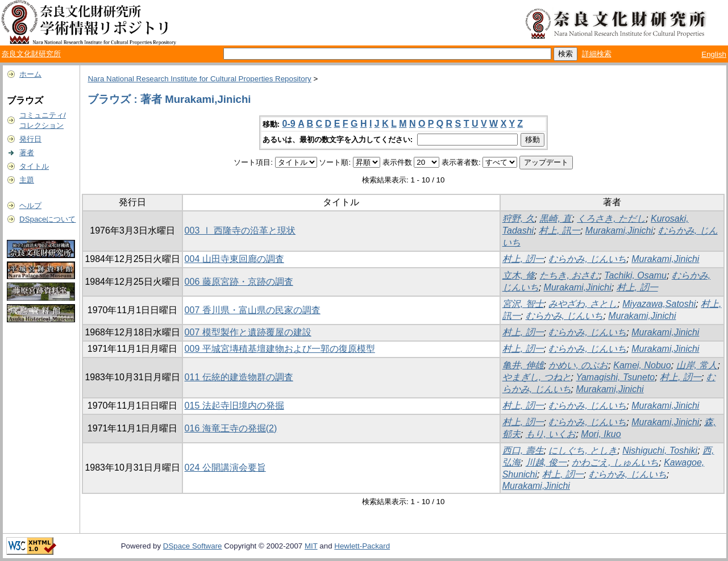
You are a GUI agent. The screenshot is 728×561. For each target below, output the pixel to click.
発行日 (30, 139)
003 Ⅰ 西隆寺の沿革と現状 (240, 230)
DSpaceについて (47, 219)
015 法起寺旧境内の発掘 (234, 406)
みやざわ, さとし (583, 304)
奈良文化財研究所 (31, 54)
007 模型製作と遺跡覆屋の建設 (248, 332)
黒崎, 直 (556, 219)
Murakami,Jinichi (619, 230)
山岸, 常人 (697, 365)
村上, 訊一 (559, 230)
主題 (27, 180)
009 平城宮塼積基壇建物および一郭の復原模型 (280, 349)
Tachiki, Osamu (635, 275)
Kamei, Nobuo (642, 365)
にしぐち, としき (583, 450)
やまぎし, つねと (537, 377)
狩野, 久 (519, 219)
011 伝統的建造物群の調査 (239, 377)
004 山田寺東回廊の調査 (234, 259)
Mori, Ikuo (601, 434)
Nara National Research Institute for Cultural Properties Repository (199, 79)
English (714, 54)
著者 (27, 153)
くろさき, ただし (611, 219)
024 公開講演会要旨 (225, 467)
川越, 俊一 (546, 462)
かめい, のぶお (578, 365)
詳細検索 (597, 54)
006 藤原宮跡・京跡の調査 (239, 282)
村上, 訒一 (523, 259)
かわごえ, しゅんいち (615, 462)
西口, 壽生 (523, 450)
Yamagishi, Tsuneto (615, 377)
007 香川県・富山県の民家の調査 (253, 310)
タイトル (34, 166)
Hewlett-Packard (362, 546)
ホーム (30, 74)
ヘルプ (30, 205)
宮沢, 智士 (523, 304)
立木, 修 (519, 275)
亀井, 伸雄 (523, 365)
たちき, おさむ (569, 275)
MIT (311, 546)
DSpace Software (193, 546)
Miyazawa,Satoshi (659, 304)
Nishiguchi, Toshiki (660, 450)
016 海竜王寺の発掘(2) (231, 428)
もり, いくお (551, 434)
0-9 (289, 124)
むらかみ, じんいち (587, 259)
